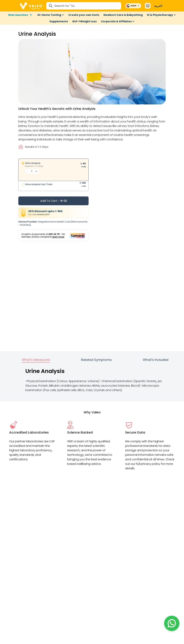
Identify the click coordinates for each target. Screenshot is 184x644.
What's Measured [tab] (36, 360)
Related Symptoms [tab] (96, 360)
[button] (172, 623)
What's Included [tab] (156, 360)
